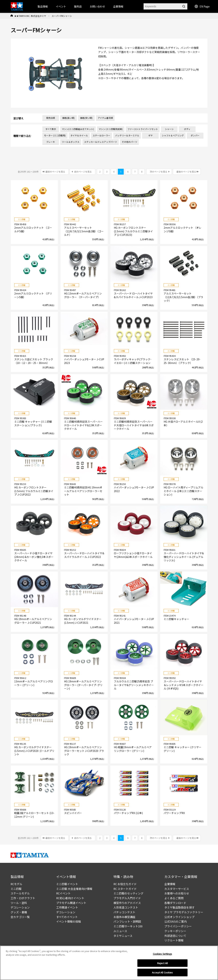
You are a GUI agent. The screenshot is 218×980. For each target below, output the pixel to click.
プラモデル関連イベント (71, 903)
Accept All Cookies (162, 974)
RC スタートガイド (125, 889)
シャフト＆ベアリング (173, 135)
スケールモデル (20, 893)
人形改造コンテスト (126, 907)
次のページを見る (159, 172)
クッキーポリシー (175, 931)
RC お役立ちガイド (125, 884)
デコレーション (20, 907)
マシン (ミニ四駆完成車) (111, 129)
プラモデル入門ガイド (127, 898)
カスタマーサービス (177, 889)
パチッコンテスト (124, 912)
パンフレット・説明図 (127, 921)
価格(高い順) (68, 118)
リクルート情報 (174, 940)
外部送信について (175, 936)
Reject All (162, 964)
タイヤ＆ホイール (79, 135)
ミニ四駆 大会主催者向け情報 (74, 889)
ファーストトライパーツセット (143, 129)
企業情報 (170, 884)
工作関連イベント (67, 907)
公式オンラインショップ (179, 917)
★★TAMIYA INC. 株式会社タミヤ (30, 16)
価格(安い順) (86, 118)
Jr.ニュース (120, 931)
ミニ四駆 (16, 889)
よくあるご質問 (174, 898)
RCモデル (16, 884)
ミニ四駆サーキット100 (128, 926)
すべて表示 (51, 129)
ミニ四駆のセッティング (128, 893)
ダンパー (195, 135)
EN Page (202, 6)
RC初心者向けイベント (70, 898)
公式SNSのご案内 (175, 921)
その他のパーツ (130, 142)
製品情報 (43, 6)
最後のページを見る (186, 172)
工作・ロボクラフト (23, 898)
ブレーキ (51, 142)
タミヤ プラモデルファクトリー (184, 912)
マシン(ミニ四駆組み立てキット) (78, 129)
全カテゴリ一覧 (20, 917)
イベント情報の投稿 (69, 921)
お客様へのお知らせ (177, 893)
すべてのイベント (67, 917)
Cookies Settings (162, 955)
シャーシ (169, 129)
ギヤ (151, 135)
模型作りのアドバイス (127, 903)
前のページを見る (83, 172)
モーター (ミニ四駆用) (55, 135)
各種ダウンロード (175, 903)
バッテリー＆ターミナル (127, 135)
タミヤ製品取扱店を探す (179, 907)
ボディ (187, 129)
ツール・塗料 (19, 903)
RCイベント (63, 893)
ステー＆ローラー (101, 135)
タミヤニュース (123, 936)
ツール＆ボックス (71, 142)
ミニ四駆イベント (67, 884)
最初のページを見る (55, 172)
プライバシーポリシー (178, 926)
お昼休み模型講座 (124, 917)
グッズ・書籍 (19, 912)
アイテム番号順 (105, 118)
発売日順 (51, 118)
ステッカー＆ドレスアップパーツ (101, 142)
